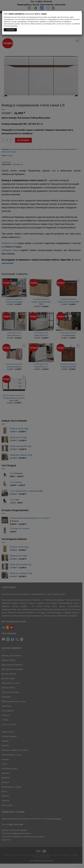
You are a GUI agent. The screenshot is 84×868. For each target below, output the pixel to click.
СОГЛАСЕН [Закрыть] (10, 30)
